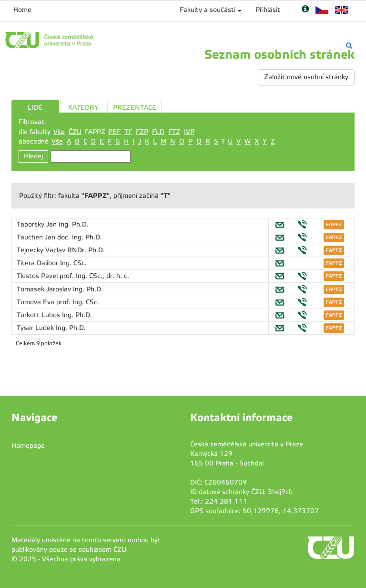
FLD (158, 132)
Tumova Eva (36, 302)
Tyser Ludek (36, 328)
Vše (59, 132)
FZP (142, 132)
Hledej (33, 156)
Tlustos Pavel (38, 276)
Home (22, 10)
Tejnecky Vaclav (42, 250)
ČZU (75, 132)
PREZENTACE (135, 108)
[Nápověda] (305, 10)
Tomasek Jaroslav (45, 289)
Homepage (28, 446)
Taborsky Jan (38, 224)
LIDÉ (35, 108)
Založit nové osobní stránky (306, 77)
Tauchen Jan (37, 237)
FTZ (174, 132)
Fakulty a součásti (208, 10)
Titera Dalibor (38, 263)
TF (128, 132)
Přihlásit (268, 10)
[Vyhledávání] (349, 46)
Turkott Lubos (39, 315)
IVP (189, 132)
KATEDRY (83, 108)
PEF (114, 132)
